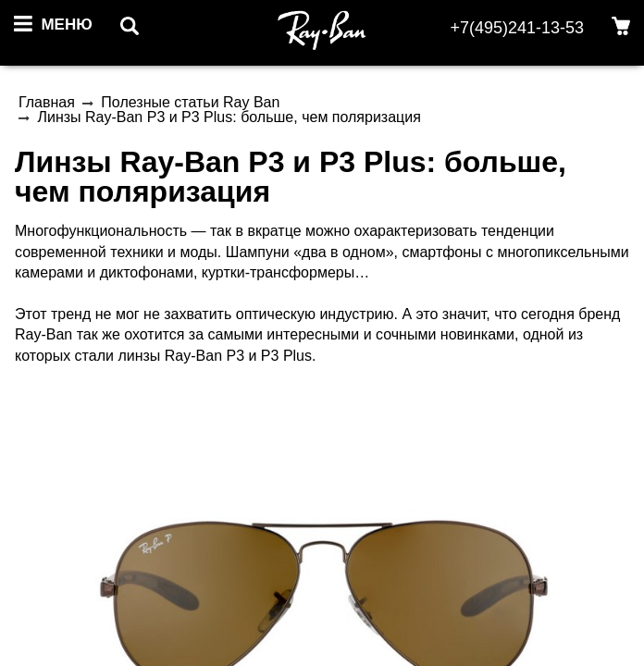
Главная (47, 102)
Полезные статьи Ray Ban (190, 102)
